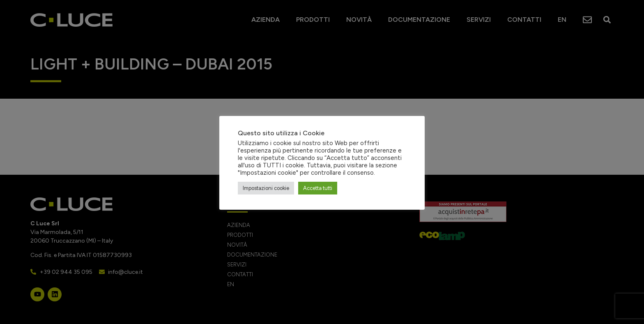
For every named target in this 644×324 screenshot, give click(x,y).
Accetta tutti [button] (318, 188)
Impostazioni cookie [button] (266, 188)
